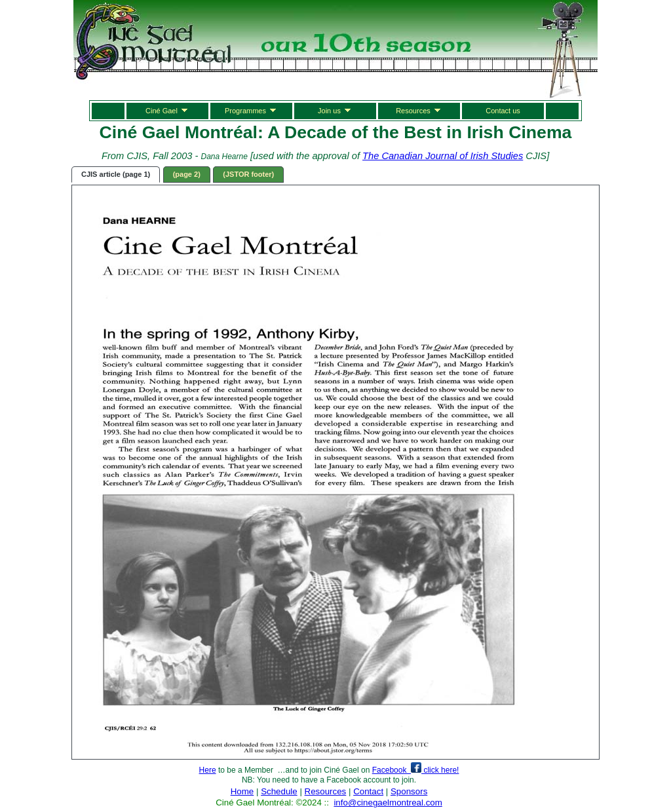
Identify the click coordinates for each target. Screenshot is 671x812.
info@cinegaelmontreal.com (388, 803)
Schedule (279, 791)
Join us (335, 110)
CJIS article (116, 174)
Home (242, 791)
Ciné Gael (167, 110)
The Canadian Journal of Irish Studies (443, 156)
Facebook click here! (416, 770)
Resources (419, 110)
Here (208, 770)
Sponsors (409, 791)
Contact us (503, 111)
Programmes (251, 110)
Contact (368, 791)
